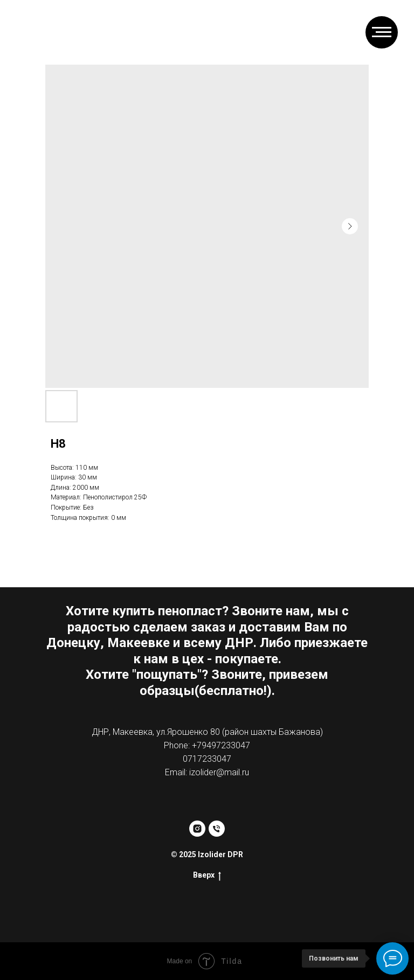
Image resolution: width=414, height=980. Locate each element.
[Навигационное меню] (382, 32)
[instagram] (197, 829)
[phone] (217, 829)
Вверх (207, 875)
